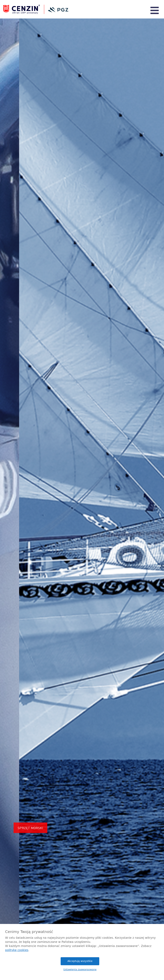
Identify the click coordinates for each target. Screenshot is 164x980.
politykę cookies (17, 950)
